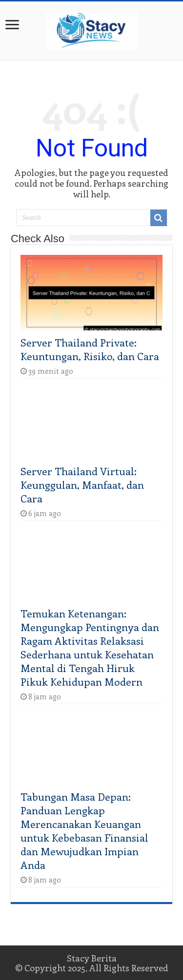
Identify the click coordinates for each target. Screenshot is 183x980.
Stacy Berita (92, 958)
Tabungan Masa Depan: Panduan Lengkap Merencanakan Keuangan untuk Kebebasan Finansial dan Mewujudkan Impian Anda (84, 830)
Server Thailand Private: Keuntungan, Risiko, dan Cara (90, 349)
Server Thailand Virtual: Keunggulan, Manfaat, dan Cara (82, 484)
